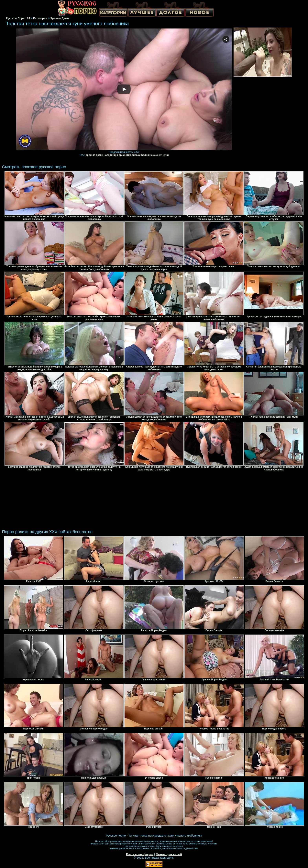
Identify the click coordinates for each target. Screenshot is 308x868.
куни (166, 155)
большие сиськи (152, 155)
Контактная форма (140, 854)
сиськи (136, 155)
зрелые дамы (94, 155)
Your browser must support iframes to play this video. (124, 89)
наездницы (111, 155)
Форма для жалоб (169, 854)
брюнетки (125, 155)
